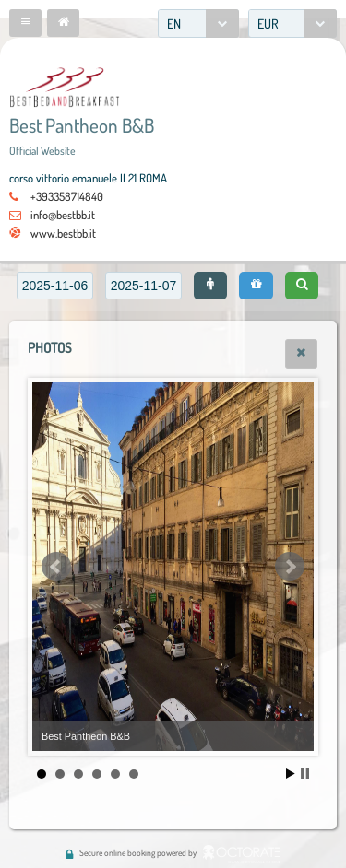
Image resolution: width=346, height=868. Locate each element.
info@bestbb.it (63, 215)
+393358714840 (67, 196)
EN (174, 23)
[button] (25, 23)
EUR (268, 23)
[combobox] (198, 23)
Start (291, 774)
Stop (305, 774)
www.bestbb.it (63, 233)
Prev (56, 567)
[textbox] (55, 286)
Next (290, 567)
